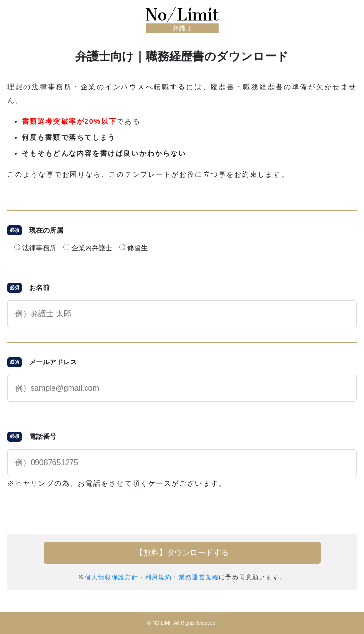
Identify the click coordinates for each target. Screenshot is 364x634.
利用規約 (159, 577)
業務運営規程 (199, 577)
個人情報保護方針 (111, 577)
